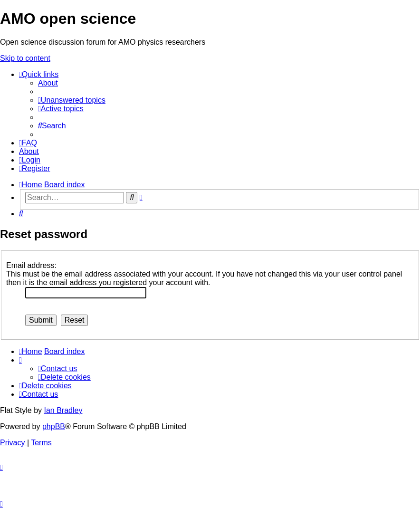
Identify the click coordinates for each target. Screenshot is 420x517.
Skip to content (25, 58)
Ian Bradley (63, 410)
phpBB (54, 426)
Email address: (31, 265)
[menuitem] (48, 83)
